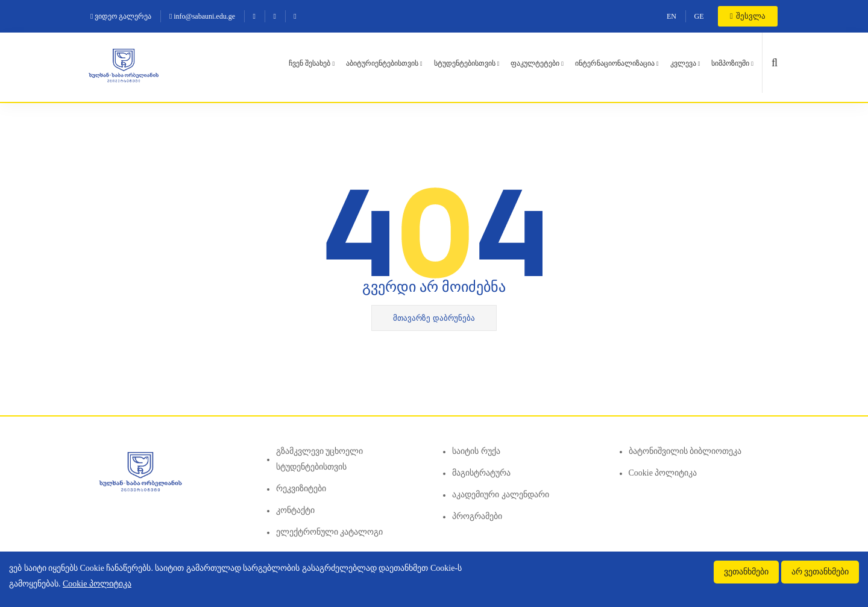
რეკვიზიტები (301, 489)
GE (699, 16)
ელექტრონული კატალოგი (330, 532)
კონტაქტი (295, 510)
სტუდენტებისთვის (465, 63)
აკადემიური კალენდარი (501, 495)
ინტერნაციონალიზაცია (615, 63)
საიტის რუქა (476, 451)
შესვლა (748, 16)
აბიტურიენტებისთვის (382, 63)
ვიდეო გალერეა (121, 16)
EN (671, 16)
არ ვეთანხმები (820, 572)
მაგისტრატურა (481, 473)
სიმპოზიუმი (730, 63)
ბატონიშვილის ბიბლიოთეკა (685, 451)
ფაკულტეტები (535, 63)
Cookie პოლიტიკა (663, 473)
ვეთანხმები (746, 572)
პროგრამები (477, 516)
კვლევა (683, 63)
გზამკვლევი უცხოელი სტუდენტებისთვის (320, 459)
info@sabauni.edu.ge (202, 16)
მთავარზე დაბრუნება (434, 318)
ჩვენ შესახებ (310, 63)
